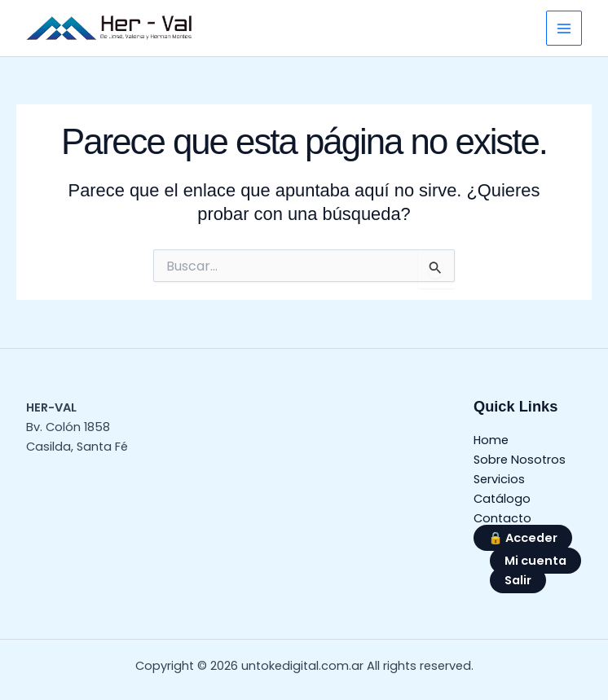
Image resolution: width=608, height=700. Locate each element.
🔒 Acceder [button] (523, 538)
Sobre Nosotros (520, 460)
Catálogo (502, 499)
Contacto (502, 518)
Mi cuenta (535, 561)
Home (491, 440)
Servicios (499, 479)
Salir (518, 580)
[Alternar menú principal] (564, 29)
